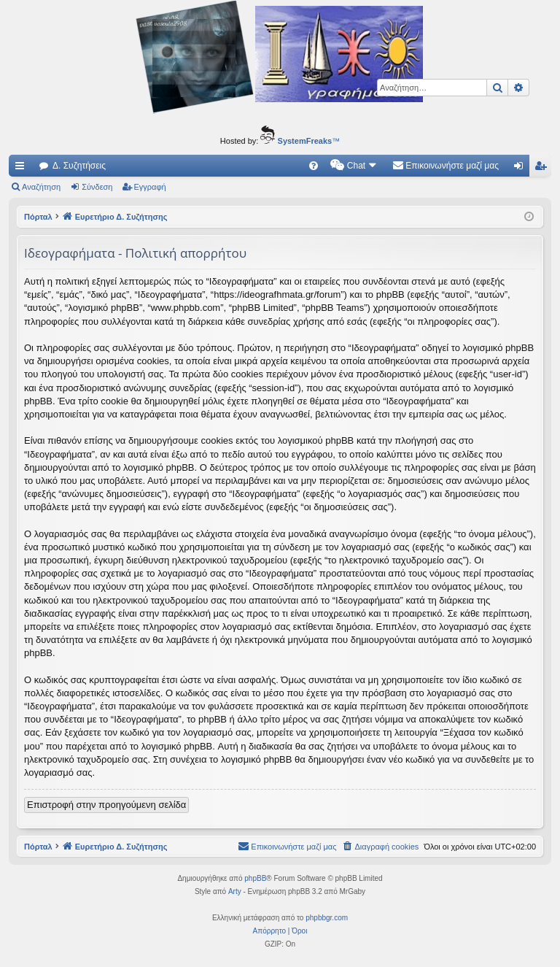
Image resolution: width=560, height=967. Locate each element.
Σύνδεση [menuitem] (522, 169)
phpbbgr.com (327, 918)
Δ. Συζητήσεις (79, 166)
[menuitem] (314, 166)
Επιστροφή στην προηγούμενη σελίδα (106, 805)
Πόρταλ (38, 217)
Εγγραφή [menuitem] (543, 169)
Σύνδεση (97, 187)
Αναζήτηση (41, 187)
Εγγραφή (150, 187)
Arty (235, 891)
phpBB (255, 878)
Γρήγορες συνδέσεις (23, 169)
